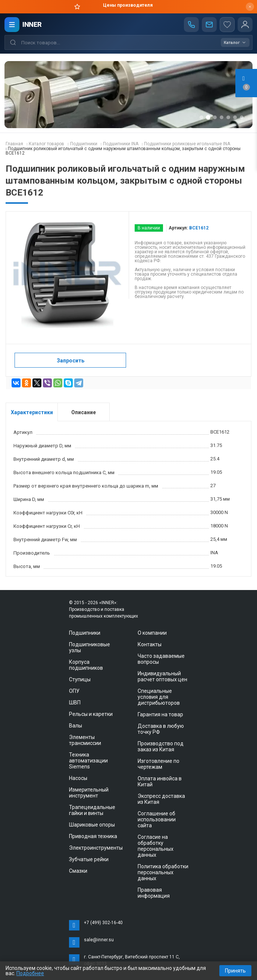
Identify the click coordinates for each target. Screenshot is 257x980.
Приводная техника (93, 836)
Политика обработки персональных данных (163, 872)
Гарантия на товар (160, 714)
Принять (235, 971)
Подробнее (30, 973)
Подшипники (85, 633)
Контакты (150, 644)
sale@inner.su (99, 940)
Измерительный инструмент (89, 793)
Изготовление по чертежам (159, 764)
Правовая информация (154, 893)
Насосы (78, 778)
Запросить (70, 361)
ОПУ (74, 691)
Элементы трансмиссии (85, 740)
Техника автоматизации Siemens (88, 761)
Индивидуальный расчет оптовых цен (162, 676)
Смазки (78, 871)
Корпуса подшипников (86, 665)
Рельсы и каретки (91, 714)
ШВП (75, 703)
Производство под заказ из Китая (161, 746)
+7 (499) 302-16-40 (103, 923)
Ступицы (80, 679)
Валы (76, 726)
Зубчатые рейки (89, 859)
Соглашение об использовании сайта (157, 819)
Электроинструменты (96, 848)
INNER (32, 24)
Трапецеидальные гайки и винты (92, 810)
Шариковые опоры (92, 825)
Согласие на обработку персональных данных (156, 846)
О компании (152, 633)
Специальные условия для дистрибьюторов (159, 697)
